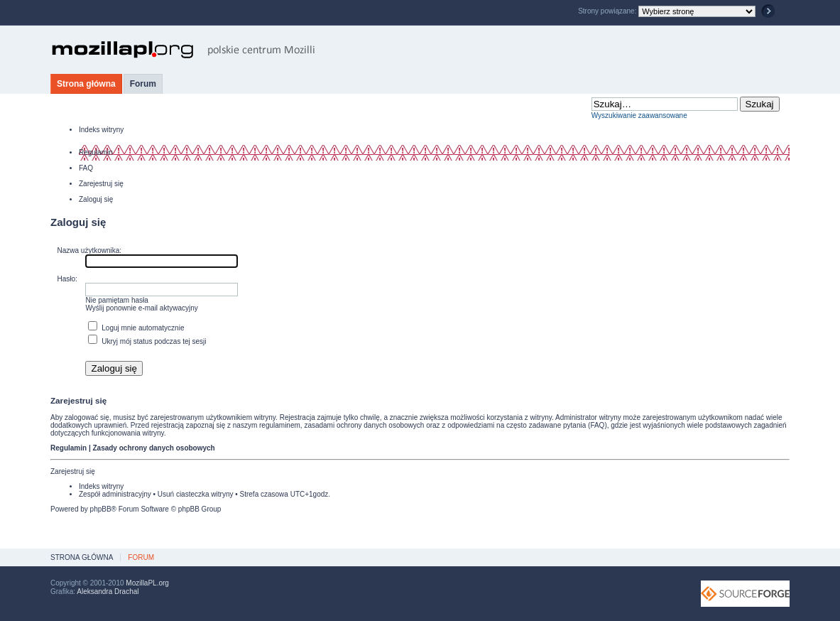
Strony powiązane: (608, 11)
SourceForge (745, 594)
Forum (143, 84)
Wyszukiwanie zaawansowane (639, 115)
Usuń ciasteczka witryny (196, 494)
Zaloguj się (96, 199)
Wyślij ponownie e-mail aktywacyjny (141, 308)
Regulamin (96, 152)
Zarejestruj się (101, 184)
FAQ (86, 168)
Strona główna (86, 84)
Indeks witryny (101, 130)
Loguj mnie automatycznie (136, 328)
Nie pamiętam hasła (116, 300)
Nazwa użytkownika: (89, 250)
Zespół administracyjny (115, 494)
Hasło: (67, 279)
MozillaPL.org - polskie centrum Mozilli (184, 50)
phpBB (101, 509)
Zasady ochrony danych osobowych (153, 448)
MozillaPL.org (147, 583)
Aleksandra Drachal (108, 592)
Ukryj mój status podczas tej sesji (147, 341)
